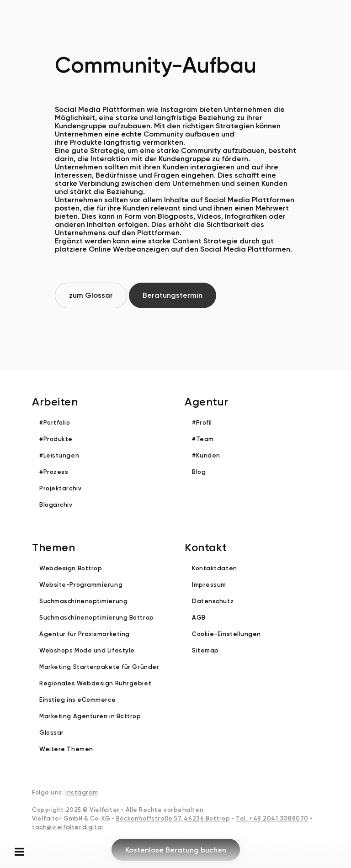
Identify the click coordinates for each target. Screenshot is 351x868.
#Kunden (206, 455)
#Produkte (56, 439)
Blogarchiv (56, 505)
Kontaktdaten (215, 568)
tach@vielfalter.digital (68, 827)
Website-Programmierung (81, 585)
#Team (203, 439)
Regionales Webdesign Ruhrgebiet (95, 683)
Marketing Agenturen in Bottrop (90, 716)
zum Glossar (91, 295)
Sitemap (205, 650)
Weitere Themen (66, 749)
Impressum (209, 585)
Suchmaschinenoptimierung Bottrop (97, 618)
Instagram (82, 792)
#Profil (202, 423)
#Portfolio (55, 423)
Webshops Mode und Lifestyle (87, 650)
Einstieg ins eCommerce (77, 700)
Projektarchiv (60, 488)
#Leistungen (59, 455)
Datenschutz (213, 601)
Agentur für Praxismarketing (85, 634)
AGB (199, 618)
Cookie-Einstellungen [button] (226, 634)
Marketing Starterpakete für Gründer (99, 667)
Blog (199, 472)
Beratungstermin (173, 295)
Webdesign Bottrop (71, 568)
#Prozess (54, 472)
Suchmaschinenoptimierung (83, 601)
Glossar (52, 733)
